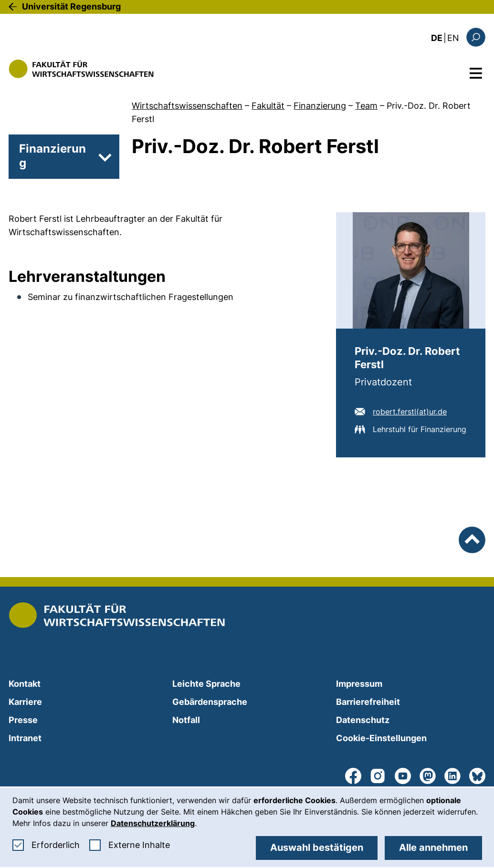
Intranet (25, 738)
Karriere (25, 702)
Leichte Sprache (206, 684)
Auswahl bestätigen (317, 847)
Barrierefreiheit (368, 702)
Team (366, 106)
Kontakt (25, 684)
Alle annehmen (433, 847)
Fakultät (268, 106)
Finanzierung (320, 106)
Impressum (359, 684)
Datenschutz (363, 720)
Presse (23, 720)
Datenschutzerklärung (153, 823)
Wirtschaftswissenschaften (187, 106)
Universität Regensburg (71, 6)
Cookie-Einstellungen (381, 738)
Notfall (186, 720)
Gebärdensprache (210, 702)
